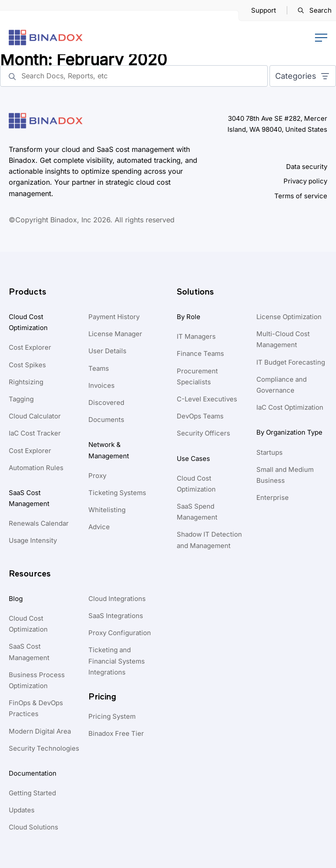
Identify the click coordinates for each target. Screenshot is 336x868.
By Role (189, 317)
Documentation (33, 773)
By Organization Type (289, 432)
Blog (16, 599)
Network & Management (109, 450)
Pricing (102, 697)
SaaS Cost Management (29, 498)
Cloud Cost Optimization (28, 322)
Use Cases (193, 459)
